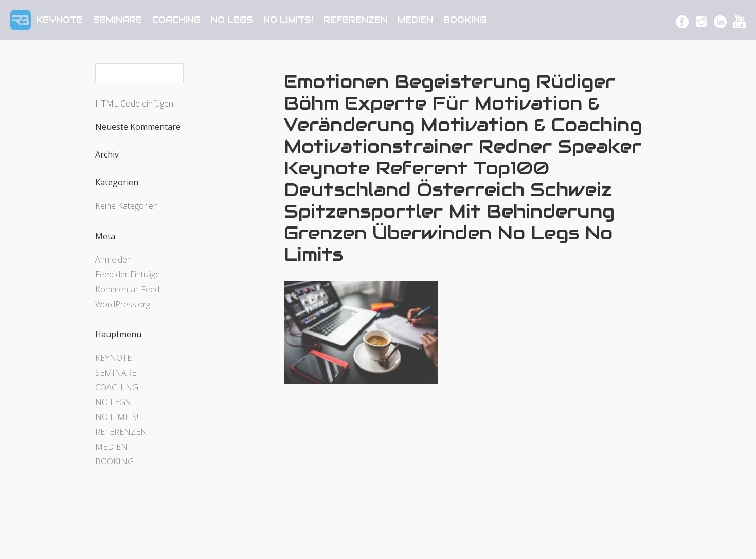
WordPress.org (123, 304)
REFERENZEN (355, 20)
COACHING (176, 20)
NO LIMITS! (288, 20)
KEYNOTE (59, 20)
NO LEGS (232, 20)
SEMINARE (118, 20)
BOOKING (465, 20)
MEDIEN (415, 20)
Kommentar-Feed (127, 289)
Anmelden (113, 259)
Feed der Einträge (128, 274)
